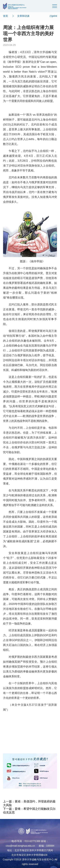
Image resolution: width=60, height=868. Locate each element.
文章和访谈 (23, 16)
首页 (6, 16)
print (53, 16)
